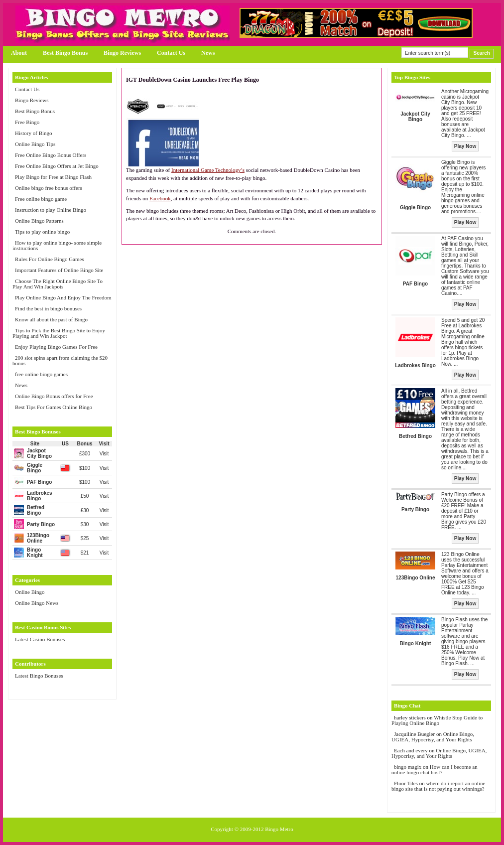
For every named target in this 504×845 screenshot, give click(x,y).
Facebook (160, 198)
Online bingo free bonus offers (49, 188)
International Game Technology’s (208, 170)
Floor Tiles (407, 783)
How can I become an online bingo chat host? (435, 770)
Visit (104, 454)
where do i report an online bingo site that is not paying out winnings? (438, 786)
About (19, 53)
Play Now (465, 146)
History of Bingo (34, 133)
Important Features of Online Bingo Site (59, 270)
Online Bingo (30, 592)
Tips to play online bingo (42, 232)
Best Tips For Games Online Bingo (54, 407)
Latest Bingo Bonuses (39, 676)
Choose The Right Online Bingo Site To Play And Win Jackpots (58, 284)
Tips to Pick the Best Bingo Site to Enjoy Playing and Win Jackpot (59, 333)
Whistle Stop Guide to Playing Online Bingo (437, 720)
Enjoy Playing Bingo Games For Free (56, 347)
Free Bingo (27, 122)
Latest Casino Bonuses (40, 639)
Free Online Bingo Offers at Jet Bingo (57, 166)
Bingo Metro (279, 829)
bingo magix (408, 767)
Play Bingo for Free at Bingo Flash (53, 177)
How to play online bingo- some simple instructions (57, 245)
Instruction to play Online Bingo (51, 210)
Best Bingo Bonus (65, 53)
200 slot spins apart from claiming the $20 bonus (60, 360)
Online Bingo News (37, 603)
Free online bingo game (41, 199)
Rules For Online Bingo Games (50, 259)
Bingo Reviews (122, 53)
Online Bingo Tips (35, 144)
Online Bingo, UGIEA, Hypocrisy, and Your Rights (433, 737)
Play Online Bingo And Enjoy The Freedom (63, 297)
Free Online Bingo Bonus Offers (51, 155)
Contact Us (171, 53)
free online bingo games (41, 374)
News (208, 53)
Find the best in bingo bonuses (48, 308)
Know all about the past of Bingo (51, 319)
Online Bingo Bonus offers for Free (54, 396)
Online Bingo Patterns (39, 221)
